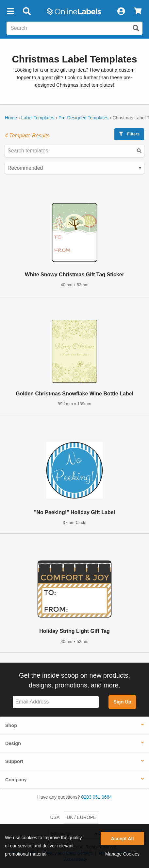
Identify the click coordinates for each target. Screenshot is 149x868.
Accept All (123, 839)
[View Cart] (138, 11)
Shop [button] (11, 725)
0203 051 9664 (97, 797)
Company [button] (16, 780)
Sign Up (122, 702)
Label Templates (38, 118)
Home (11, 118)
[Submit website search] (136, 28)
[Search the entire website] (74, 28)
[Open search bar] (27, 11)
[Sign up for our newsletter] (56, 702)
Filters (129, 134)
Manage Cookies (122, 854)
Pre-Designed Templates (83, 118)
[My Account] (121, 11)
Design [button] (13, 743)
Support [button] (14, 761)
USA (55, 817)
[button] (10, 11)
